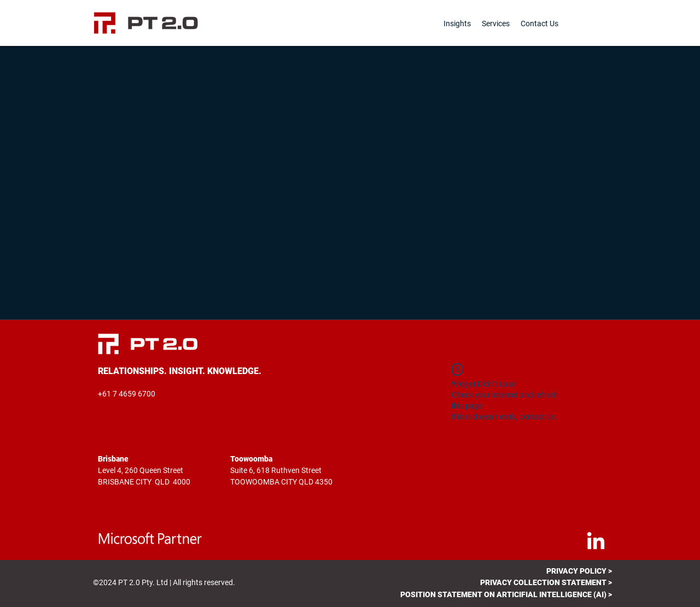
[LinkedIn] (596, 542)
